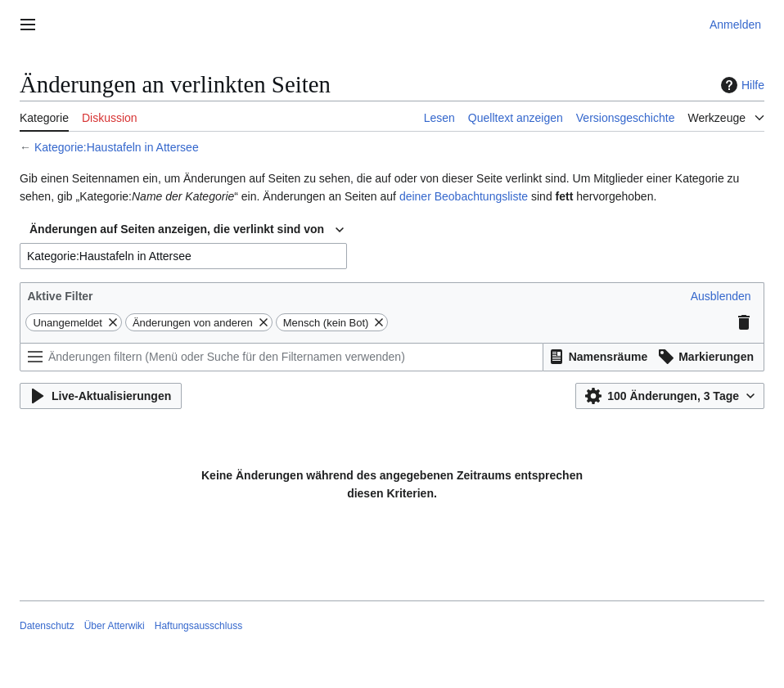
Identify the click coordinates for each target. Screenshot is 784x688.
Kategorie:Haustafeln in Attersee (117, 147)
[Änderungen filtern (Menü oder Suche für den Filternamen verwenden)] (282, 357)
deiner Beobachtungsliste (464, 196)
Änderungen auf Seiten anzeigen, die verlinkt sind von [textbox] (177, 229)
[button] (721, 296)
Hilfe (741, 85)
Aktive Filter (60, 296)
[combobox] (187, 230)
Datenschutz (47, 626)
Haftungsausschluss (198, 626)
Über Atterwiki (115, 626)
